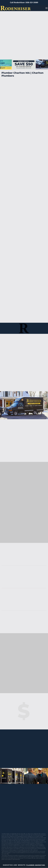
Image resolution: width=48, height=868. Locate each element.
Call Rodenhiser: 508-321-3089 (24, 2)
